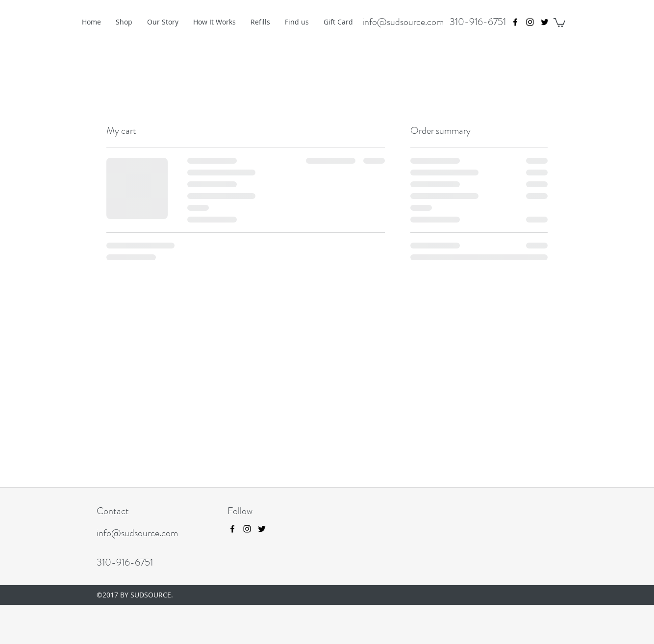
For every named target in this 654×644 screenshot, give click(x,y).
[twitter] (545, 22)
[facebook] (515, 22)
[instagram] (530, 22)
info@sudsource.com (403, 22)
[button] (559, 22)
